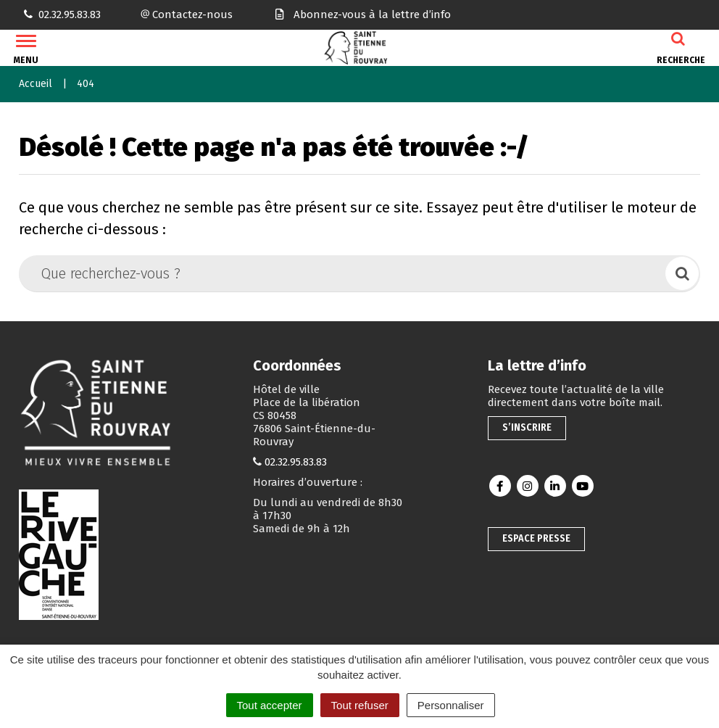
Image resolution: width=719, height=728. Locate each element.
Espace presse (536, 538)
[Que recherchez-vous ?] (343, 273)
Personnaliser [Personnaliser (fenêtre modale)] (451, 705)
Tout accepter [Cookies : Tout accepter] (270, 705)
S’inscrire (527, 427)
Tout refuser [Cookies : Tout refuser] (360, 705)
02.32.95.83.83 (296, 462)
